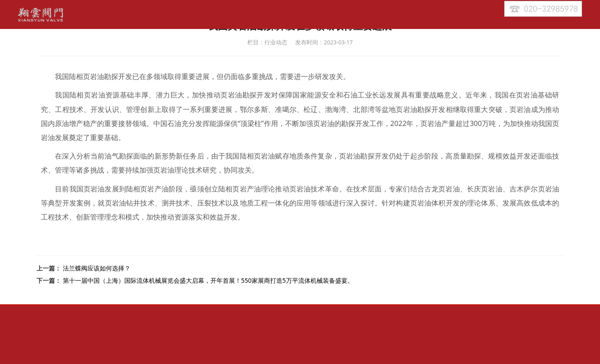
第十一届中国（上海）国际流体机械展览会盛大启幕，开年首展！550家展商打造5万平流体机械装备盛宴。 (208, 280)
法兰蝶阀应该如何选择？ (97, 268)
